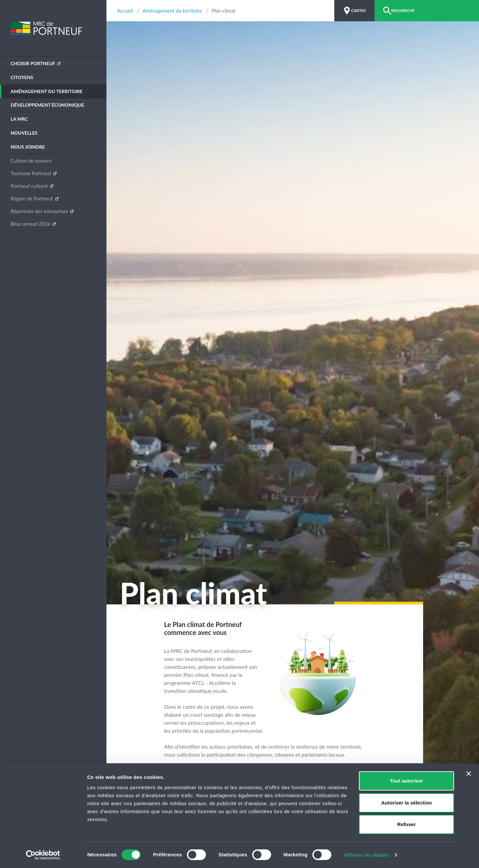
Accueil (125, 11)
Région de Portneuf (32, 198)
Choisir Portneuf (33, 63)
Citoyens (22, 77)
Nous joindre (28, 147)
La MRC (19, 119)
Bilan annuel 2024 (31, 224)
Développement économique (47, 105)
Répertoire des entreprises (40, 211)
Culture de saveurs (31, 161)
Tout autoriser (406, 781)
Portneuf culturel (30, 186)
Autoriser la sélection (407, 803)
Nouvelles (24, 133)
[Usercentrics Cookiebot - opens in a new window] (43, 855)
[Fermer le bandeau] (469, 774)
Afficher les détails (366, 855)
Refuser (406, 824)
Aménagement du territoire (47, 91)
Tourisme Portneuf (31, 173)
